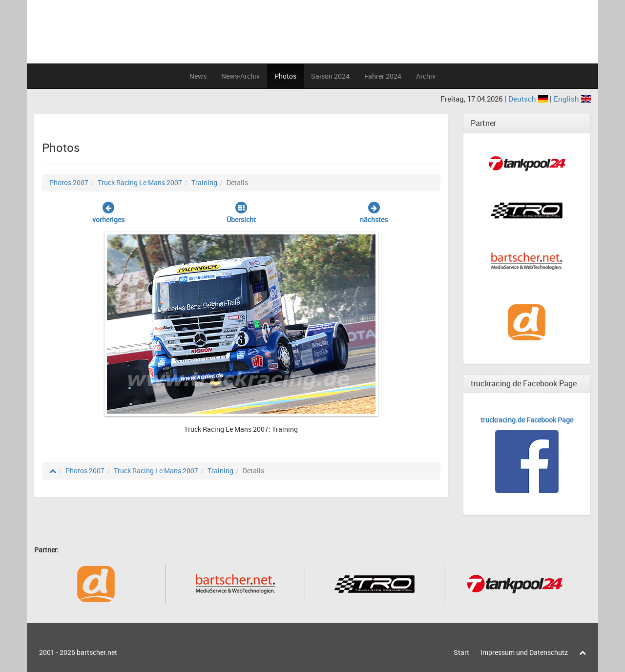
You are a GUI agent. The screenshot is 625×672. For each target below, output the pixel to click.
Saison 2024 (330, 76)
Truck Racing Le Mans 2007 (140, 182)
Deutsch (529, 99)
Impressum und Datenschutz (524, 652)
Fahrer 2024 (383, 76)
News (198, 76)
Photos (285, 76)
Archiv (426, 76)
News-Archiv (240, 76)
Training (204, 182)
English (572, 99)
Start (461, 652)
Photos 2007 (69, 182)
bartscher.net (97, 652)
